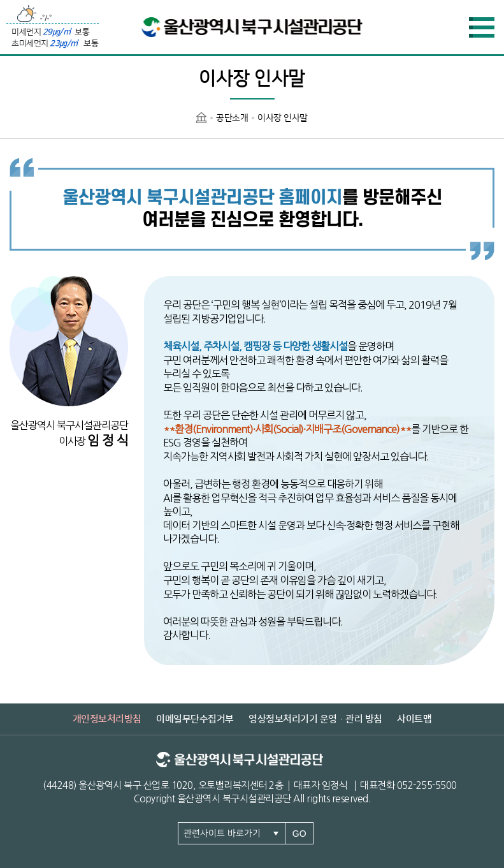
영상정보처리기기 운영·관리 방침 (315, 719)
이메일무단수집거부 (195, 719)
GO (299, 834)
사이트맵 (414, 719)
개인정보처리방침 (107, 719)
